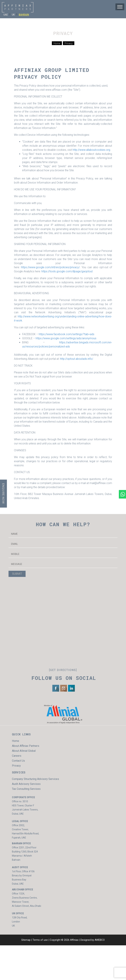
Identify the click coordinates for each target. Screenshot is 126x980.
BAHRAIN (24, 15)
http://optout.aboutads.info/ (77, 359)
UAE (6, 15)
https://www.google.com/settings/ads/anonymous (66, 338)
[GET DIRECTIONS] (63, 670)
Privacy (16, 766)
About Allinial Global (24, 751)
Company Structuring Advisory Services (35, 779)
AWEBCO (100, 940)
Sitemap (26, 940)
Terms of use (40, 940)
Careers (17, 756)
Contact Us (18, 761)
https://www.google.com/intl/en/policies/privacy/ (50, 267)
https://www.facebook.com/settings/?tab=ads (66, 334)
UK (13, 15)
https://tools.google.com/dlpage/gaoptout (67, 271)
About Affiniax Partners (26, 746)
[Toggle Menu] (120, 7)
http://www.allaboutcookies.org (91, 150)
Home (16, 741)
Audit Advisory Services (26, 784)
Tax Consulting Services (26, 789)
